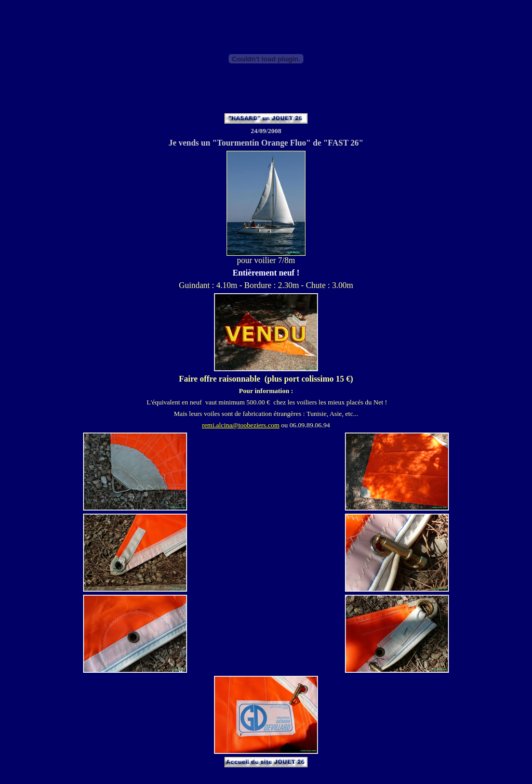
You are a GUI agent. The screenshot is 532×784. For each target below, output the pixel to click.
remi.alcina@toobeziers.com (241, 425)
